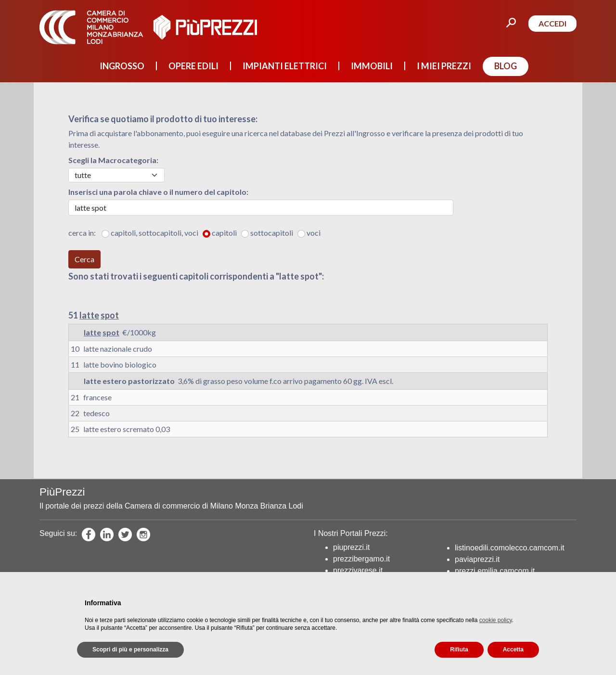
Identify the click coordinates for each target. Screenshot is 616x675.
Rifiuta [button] (459, 650)
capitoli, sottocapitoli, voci (156, 233)
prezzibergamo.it (361, 559)
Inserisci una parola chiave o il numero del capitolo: (158, 192)
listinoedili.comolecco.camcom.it (510, 548)
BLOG (506, 66)
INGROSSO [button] (122, 66)
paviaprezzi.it (477, 559)
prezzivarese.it (358, 570)
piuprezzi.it (351, 547)
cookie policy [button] (496, 620)
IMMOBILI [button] (372, 66)
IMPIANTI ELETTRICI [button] (285, 66)
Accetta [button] (513, 650)
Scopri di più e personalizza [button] (130, 650)
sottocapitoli (273, 233)
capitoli (226, 233)
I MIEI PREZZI (444, 66)
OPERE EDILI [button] (193, 66)
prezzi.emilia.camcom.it (495, 571)
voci (314, 233)
